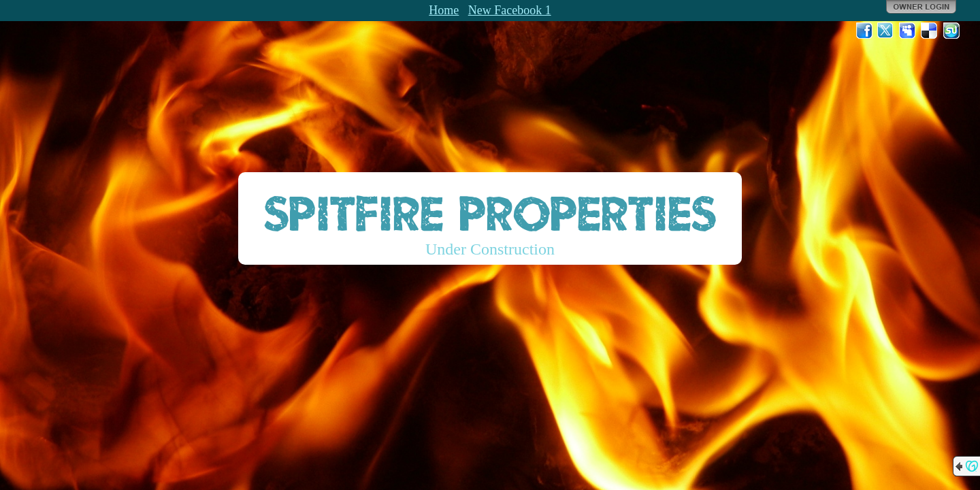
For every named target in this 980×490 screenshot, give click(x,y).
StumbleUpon (951, 31)
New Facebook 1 (510, 10)
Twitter (886, 31)
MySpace (908, 31)
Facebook (864, 31)
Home (444, 10)
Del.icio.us (930, 31)
